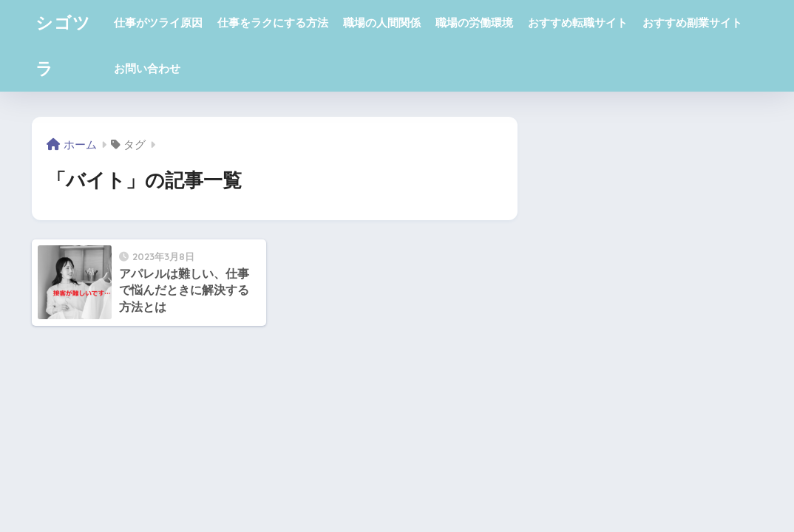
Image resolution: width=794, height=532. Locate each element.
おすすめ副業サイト (692, 23)
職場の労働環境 (474, 23)
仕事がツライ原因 (158, 23)
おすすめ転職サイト (578, 23)
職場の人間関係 (382, 23)
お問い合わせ (147, 68)
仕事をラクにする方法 (273, 23)
